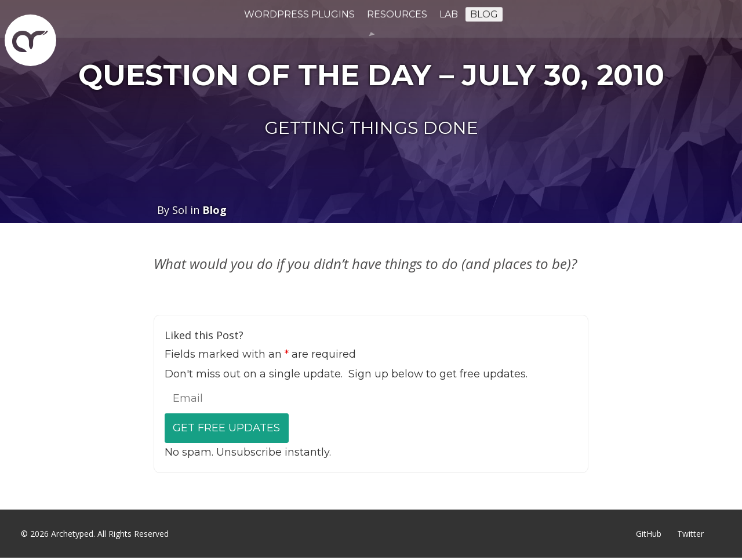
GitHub (649, 534)
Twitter (690, 534)
